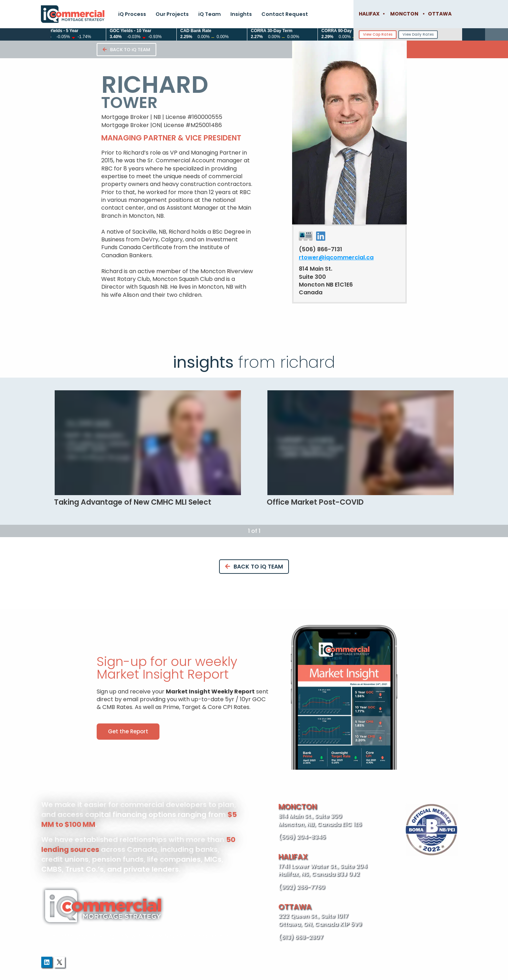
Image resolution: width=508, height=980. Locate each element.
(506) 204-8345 (302, 837)
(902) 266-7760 (302, 887)
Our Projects (172, 14)
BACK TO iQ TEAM (126, 50)
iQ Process (132, 14)
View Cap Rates (378, 34)
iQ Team (210, 14)
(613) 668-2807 (301, 937)
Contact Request (285, 14)
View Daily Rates (418, 34)
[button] (128, 732)
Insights (241, 14)
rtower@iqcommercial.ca (336, 257)
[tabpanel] (148, 449)
